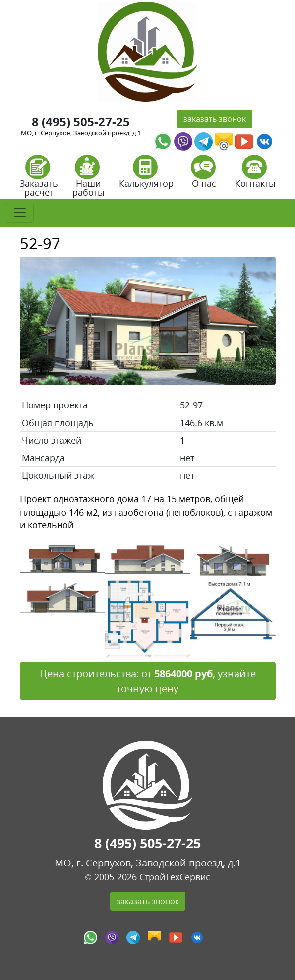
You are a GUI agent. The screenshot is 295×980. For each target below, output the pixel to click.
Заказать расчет (39, 179)
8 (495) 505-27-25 (81, 122)
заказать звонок (215, 119)
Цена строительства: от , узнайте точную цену (148, 681)
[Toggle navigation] (20, 213)
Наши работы (88, 179)
